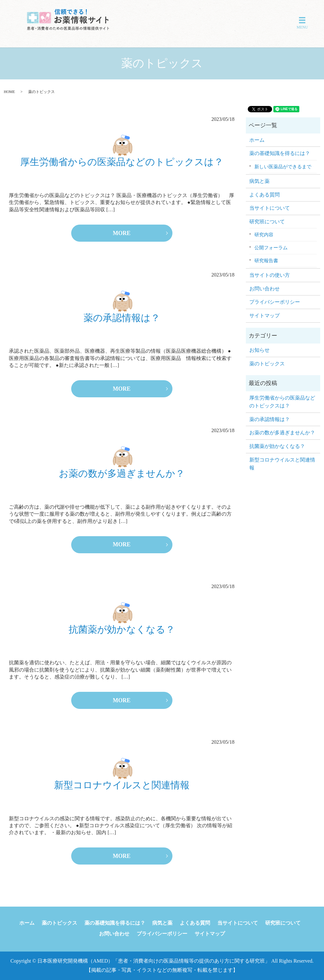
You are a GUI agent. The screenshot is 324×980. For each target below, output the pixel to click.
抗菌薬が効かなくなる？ (122, 629)
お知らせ (259, 350)
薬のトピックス (267, 364)
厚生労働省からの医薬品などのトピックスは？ (122, 162)
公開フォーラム (271, 248)
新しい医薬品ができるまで (283, 167)
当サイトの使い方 (270, 275)
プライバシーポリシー (275, 302)
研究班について (267, 222)
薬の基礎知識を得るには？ (280, 153)
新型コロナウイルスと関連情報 (122, 785)
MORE (122, 233)
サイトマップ (265, 316)
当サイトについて (270, 208)
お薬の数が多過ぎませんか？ (122, 473)
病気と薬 (259, 181)
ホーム (257, 140)
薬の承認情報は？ (122, 318)
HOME (9, 92)
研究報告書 (266, 261)
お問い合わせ (265, 289)
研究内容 (264, 235)
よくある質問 (265, 195)
